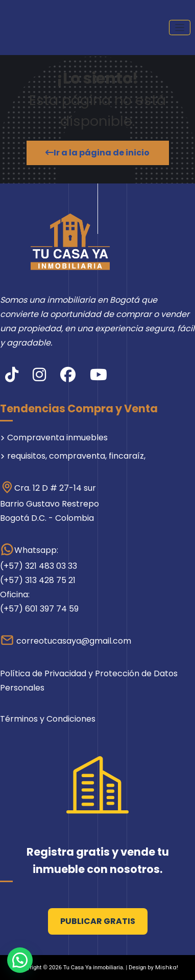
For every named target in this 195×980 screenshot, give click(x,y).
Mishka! (167, 967)
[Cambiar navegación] (180, 28)
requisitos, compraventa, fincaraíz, (76, 456)
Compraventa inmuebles (57, 438)
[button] (20, 960)
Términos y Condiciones (48, 719)
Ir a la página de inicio (97, 153)
